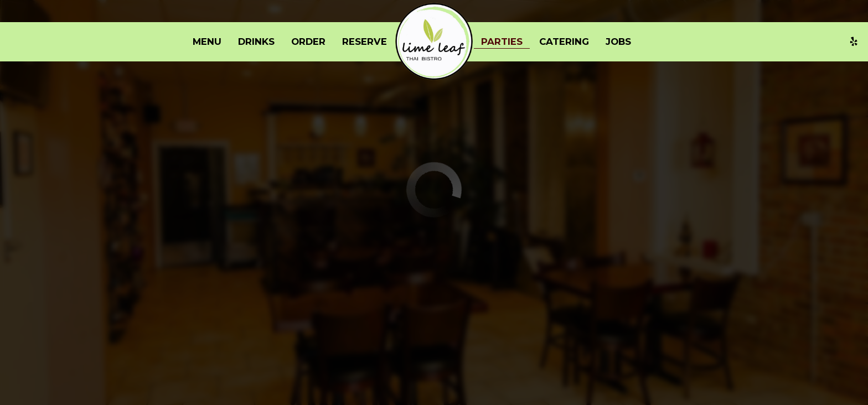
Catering (564, 41)
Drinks (256, 41)
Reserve (365, 41)
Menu (207, 41)
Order (308, 41)
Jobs (618, 41)
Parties (502, 41)
